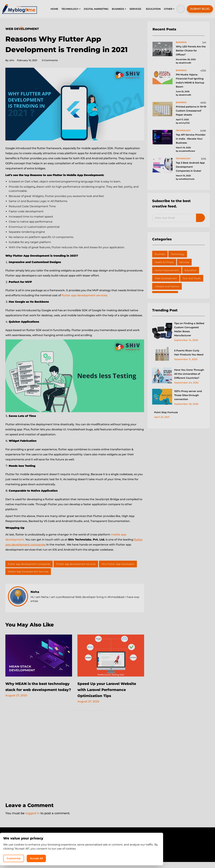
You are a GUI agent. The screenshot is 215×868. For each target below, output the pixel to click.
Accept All (170, 857)
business (181, 42)
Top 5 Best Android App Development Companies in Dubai (190, 167)
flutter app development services (84, 295)
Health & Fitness (164, 262)
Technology (178, 254)
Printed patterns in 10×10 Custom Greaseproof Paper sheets (191, 111)
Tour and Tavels (192, 278)
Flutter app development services (76, 564)
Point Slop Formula (166, 412)
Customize (144, 857)
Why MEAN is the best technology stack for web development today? (33, 690)
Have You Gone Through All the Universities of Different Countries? (189, 374)
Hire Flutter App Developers (118, 564)
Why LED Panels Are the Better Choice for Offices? (191, 51)
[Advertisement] (75, 760)
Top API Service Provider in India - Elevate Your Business (191, 139)
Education (191, 270)
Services (184, 262)
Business (160, 254)
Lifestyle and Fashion (167, 286)
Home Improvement (167, 270)
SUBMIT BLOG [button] (200, 9)
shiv (10, 60)
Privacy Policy (98, 850)
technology (183, 130)
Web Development (22, 29)
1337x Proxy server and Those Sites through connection (188, 395)
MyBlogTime (97, 856)
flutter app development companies (29, 564)
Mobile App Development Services (28, 572)
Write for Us (118, 850)
